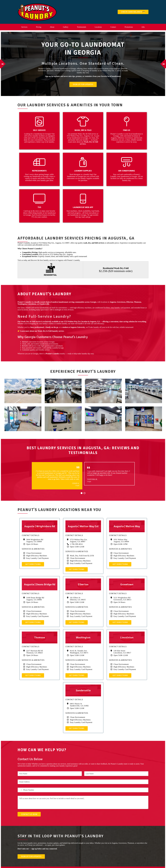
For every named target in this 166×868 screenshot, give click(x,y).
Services (24, 27)
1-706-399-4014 (76, 544)
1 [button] (82, 493)
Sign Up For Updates (83, 84)
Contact (113, 27)
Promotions (129, 27)
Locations (98, 27)
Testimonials (82, 27)
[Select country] (20, 790)
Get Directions (33, 564)
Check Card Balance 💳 (133, 12)
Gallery (66, 27)
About (52, 27)
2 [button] (84, 493)
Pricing (39, 27)
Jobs (143, 27)
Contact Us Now (29, 814)
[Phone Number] (83, 790)
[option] (83, 64)
